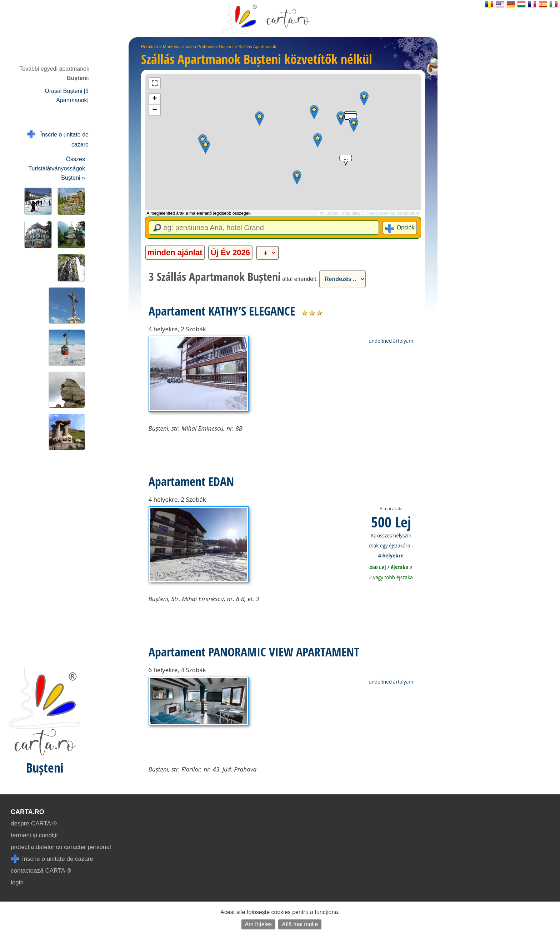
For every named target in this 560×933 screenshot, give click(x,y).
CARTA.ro (27, 812)
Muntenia (172, 47)
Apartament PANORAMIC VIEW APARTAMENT (254, 652)
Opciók (406, 227)
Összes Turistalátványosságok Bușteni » (57, 168)
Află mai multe (300, 924)
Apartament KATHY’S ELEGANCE (222, 311)
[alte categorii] (267, 253)
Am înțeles (259, 924)
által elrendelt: (300, 279)
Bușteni (226, 47)
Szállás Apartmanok (257, 47)
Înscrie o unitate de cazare (58, 139)
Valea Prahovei (200, 47)
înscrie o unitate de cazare (52, 859)
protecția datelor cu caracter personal (61, 847)
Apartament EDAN (191, 481)
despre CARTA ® (34, 823)
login (17, 882)
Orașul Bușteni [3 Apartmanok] (67, 96)
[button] (314, 112)
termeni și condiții (34, 835)
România (150, 47)
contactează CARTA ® (41, 871)
